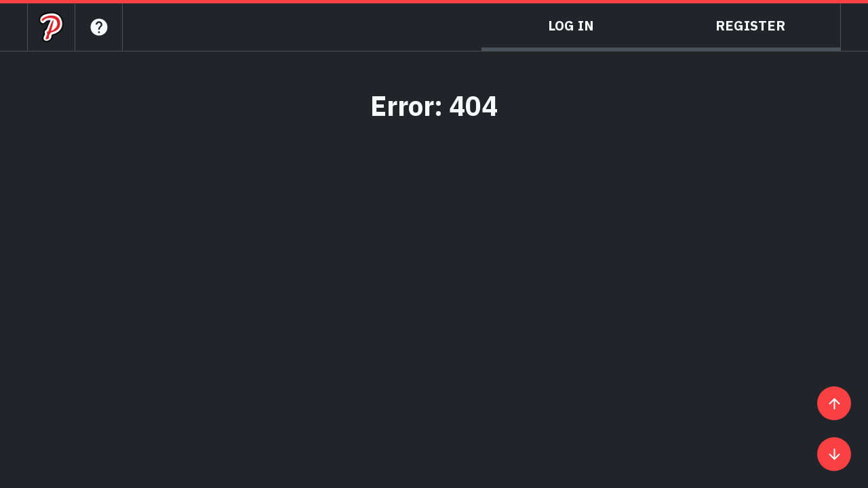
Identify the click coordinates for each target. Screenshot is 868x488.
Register (750, 25)
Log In (571, 25)
